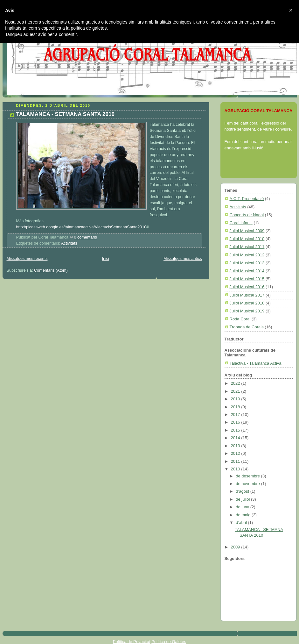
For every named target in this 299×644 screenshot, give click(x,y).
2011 (236, 461)
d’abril (242, 522)
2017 (236, 415)
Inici (105, 259)
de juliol (243, 499)
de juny (243, 507)
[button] (291, 10)
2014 (236, 438)
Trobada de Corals (247, 327)
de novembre (248, 484)
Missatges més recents (27, 259)
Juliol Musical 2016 (247, 287)
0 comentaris (86, 237)
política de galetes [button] (89, 28)
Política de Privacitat (132, 642)
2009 (236, 547)
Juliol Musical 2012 (247, 255)
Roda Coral (240, 319)
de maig (244, 515)
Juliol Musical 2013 (247, 263)
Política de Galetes (169, 642)
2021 (236, 391)
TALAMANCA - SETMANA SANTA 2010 (65, 114)
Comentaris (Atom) (51, 270)
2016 (236, 422)
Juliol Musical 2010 (247, 239)
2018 (236, 407)
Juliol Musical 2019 (247, 311)
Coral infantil (241, 223)
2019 (236, 399)
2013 (236, 446)
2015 (236, 430)
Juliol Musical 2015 (247, 279)
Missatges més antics (183, 259)
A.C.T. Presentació (247, 199)
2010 (236, 469)
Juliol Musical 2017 (247, 295)
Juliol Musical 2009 (247, 231)
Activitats (69, 243)
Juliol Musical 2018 (247, 303)
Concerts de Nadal (247, 215)
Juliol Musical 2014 (247, 271)
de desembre (248, 476)
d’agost (243, 491)
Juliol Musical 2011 (247, 247)
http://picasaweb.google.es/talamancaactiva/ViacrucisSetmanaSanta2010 (81, 227)
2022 (236, 383)
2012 (236, 453)
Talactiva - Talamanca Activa (256, 363)
